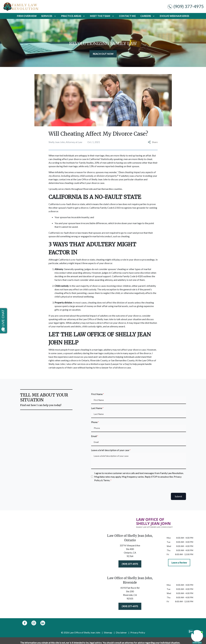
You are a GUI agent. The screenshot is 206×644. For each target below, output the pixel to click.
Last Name (97, 408)
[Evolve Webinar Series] (174, 16)
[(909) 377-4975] (130, 564)
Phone (94, 422)
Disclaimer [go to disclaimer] (121, 632)
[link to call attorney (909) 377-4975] (186, 6)
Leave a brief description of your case (110, 450)
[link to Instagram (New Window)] (34, 623)
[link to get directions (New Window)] (130, 551)
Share (153, 142)
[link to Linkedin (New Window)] (43, 623)
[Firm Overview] (27, 16)
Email (94, 436)
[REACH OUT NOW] (103, 54)
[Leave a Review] (179, 563)
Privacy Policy (138, 632)
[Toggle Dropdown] (55, 16)
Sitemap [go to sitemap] (108, 632)
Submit (178, 496)
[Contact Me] (127, 16)
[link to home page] (21, 6)
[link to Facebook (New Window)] (25, 623)
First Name (97, 394)
